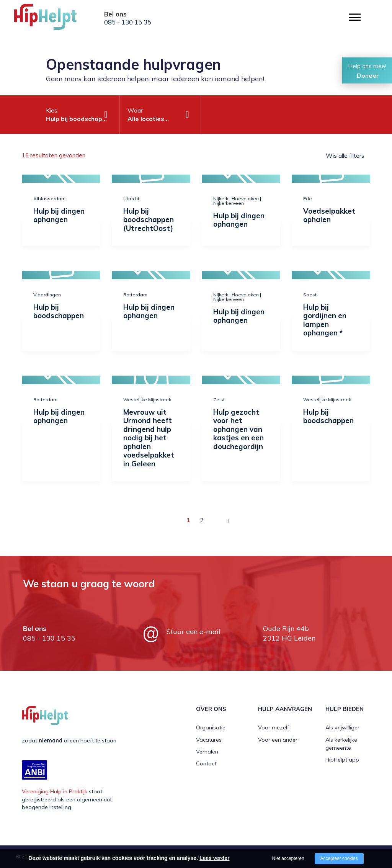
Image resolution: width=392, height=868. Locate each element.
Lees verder (215, 858)
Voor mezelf (274, 727)
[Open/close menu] (355, 17)
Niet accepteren (288, 858)
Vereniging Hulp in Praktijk (55, 791)
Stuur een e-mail (194, 632)
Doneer (368, 75)
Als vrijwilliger (342, 727)
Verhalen (207, 752)
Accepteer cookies (339, 858)
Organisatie (211, 727)
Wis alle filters (345, 155)
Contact (206, 763)
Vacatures (209, 740)
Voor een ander (278, 740)
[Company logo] (52, 19)
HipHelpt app (342, 760)
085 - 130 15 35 (128, 22)
